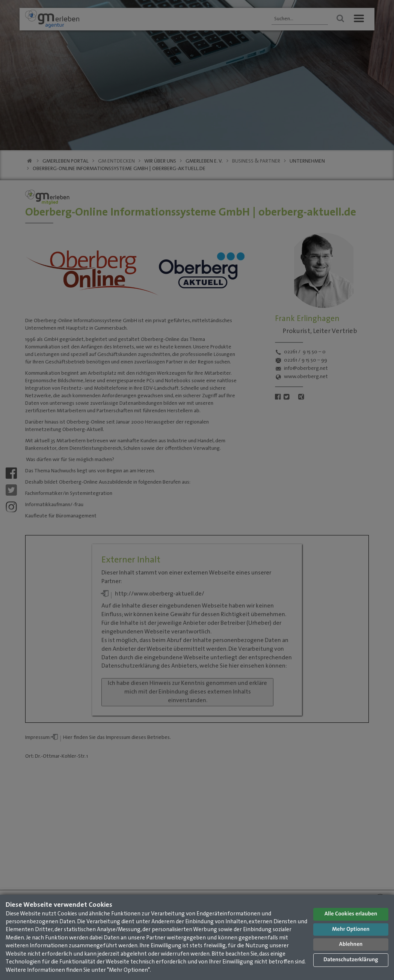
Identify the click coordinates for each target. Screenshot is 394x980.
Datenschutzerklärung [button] (351, 960)
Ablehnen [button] (351, 945)
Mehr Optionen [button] (351, 929)
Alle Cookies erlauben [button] (351, 914)
